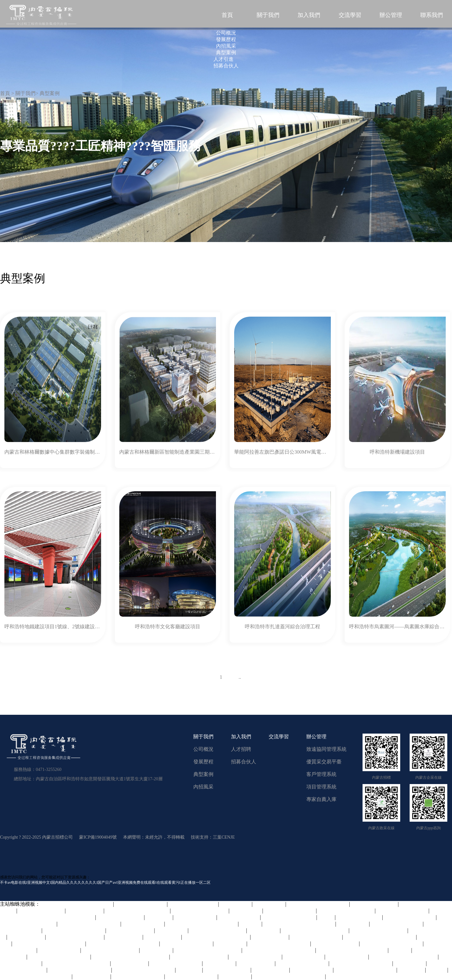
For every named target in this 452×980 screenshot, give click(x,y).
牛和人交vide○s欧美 (360, 917)
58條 (197, 677)
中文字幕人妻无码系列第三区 (217, 937)
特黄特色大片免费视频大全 (279, 943)
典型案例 (203, 774)
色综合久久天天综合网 (138, 976)
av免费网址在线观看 (227, 970)
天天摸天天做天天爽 (336, 943)
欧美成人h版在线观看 (193, 904)
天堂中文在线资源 (347, 957)
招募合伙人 (244, 762)
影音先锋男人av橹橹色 (316, 937)
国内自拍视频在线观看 (410, 917)
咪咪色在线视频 (163, 937)
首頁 (227, 15)
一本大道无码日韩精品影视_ (138, 911)
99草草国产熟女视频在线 (110, 950)
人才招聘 (241, 749)
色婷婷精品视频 (92, 976)
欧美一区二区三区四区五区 (144, 970)
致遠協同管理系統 (326, 749)
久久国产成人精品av (42, 911)
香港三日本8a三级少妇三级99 (77, 963)
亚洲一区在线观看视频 (403, 911)
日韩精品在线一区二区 (397, 924)
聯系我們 (432, 15)
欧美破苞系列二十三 (131, 930)
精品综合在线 (353, 924)
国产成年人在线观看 (374, 904)
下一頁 (252, 677)
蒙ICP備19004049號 (98, 837)
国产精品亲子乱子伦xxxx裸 (89, 924)
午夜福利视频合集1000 (187, 943)
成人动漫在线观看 (59, 950)
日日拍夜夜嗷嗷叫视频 (176, 963)
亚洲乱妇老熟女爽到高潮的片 (208, 950)
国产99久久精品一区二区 (200, 911)
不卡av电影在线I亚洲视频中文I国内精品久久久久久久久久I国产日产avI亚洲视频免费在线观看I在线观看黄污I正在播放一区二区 (105, 883)
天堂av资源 (189, 970)
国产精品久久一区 (196, 917)
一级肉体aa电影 (130, 963)
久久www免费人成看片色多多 (404, 957)
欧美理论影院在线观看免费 (74, 930)
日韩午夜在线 (246, 911)
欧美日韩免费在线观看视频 (361, 963)
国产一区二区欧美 (143, 924)
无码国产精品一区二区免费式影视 (131, 957)
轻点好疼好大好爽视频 (290, 911)
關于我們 (268, 15)
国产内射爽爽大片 (312, 970)
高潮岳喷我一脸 (124, 937)
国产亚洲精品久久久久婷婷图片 (299, 924)
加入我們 (309, 15)
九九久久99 (412, 970)
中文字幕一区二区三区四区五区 (49, 943)
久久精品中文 (270, 904)
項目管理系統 (321, 787)
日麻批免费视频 (270, 937)
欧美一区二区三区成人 (141, 904)
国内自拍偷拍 (157, 950)
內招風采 (203, 787)
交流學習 (350, 15)
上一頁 (211, 677)
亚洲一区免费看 (271, 970)
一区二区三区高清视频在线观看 (123, 943)
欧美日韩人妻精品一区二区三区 (279, 950)
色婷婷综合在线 (27, 937)
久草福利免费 (264, 930)
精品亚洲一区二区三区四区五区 (289, 976)
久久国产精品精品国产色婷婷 (315, 930)
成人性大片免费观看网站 (379, 930)
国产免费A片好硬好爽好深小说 (352, 950)
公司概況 (203, 749)
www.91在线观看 (256, 963)
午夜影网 (401, 950)
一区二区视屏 (235, 976)
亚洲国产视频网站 (239, 917)
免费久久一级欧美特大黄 (347, 911)
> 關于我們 (23, 93)
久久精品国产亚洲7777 (256, 957)
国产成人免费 (220, 963)
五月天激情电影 (85, 911)
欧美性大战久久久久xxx (289, 917)
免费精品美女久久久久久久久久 (380, 937)
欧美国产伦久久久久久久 (200, 957)
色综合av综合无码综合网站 (366, 970)
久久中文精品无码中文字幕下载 (36, 976)
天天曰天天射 (231, 943)
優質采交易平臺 (324, 762)
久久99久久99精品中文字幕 (59, 957)
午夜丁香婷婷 (172, 930)
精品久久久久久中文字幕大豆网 (77, 904)
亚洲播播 (437, 970)
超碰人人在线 (410, 963)
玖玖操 (326, 917)
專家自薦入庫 (321, 799)
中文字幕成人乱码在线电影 (392, 943)
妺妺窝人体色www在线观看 (80, 970)
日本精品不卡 (236, 904)
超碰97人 (251, 924)
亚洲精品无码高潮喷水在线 (318, 904)
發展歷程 (203, 762)
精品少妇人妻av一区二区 (218, 930)
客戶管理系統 (321, 774)
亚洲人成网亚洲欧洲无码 (75, 937)
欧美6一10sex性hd (304, 957)
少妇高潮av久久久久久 (192, 976)
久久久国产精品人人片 (303, 963)
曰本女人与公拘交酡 (121, 917)
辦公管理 (391, 15)
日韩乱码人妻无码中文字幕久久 (202, 924)
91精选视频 (159, 917)
